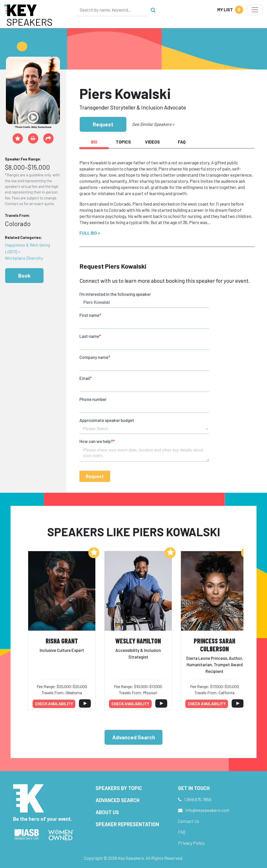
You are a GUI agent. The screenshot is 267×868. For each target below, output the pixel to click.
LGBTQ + (13, 251)
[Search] (112, 10)
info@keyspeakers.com (207, 810)
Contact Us (189, 821)
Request (103, 124)
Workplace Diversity (24, 258)
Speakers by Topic (119, 788)
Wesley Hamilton (138, 641)
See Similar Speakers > (153, 124)
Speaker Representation (127, 824)
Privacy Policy (191, 843)
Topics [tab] (123, 142)
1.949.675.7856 (198, 799)
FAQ (182, 832)
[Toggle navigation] (255, 10)
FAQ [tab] (182, 142)
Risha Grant (62, 641)
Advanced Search (134, 737)
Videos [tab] (152, 142)
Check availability (54, 704)
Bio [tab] (94, 142)
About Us (107, 812)
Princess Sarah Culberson (214, 645)
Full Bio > (90, 233)
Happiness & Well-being (27, 245)
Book (24, 275)
